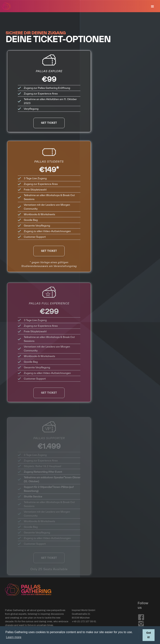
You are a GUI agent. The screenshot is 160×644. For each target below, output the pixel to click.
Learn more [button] (14, 637)
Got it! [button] (149, 635)
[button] (153, 7)
